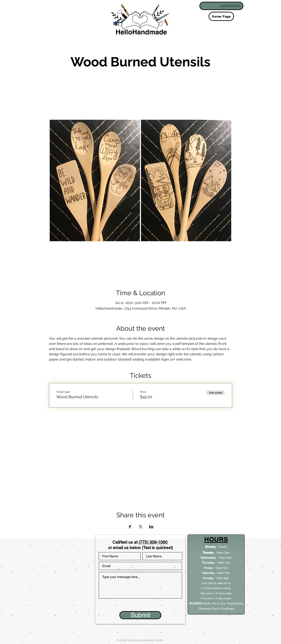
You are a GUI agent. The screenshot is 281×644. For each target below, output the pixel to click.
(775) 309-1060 (154, 542)
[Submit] (140, 615)
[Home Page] (221, 16)
